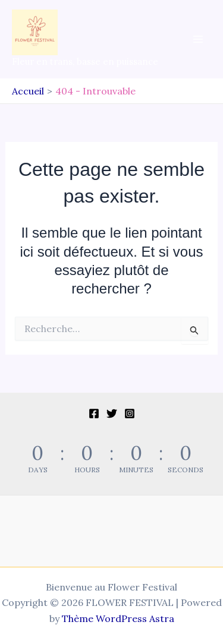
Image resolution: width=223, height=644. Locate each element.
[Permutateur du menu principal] (198, 39)
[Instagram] (130, 413)
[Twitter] (112, 413)
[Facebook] (94, 413)
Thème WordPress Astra (118, 618)
